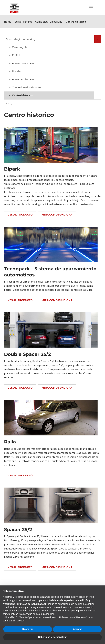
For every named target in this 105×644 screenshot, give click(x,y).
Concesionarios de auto (26, 87)
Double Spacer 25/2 (27, 354)
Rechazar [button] (28, 629)
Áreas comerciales (23, 63)
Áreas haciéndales (23, 79)
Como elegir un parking (20, 39)
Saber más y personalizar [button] (53, 637)
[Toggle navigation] (91, 8)
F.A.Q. (9, 104)
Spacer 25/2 (18, 530)
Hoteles (17, 71)
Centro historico (22, 95)
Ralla (10, 442)
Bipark (12, 169)
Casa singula (20, 47)
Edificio (17, 55)
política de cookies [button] (85, 604)
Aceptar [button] (77, 629)
